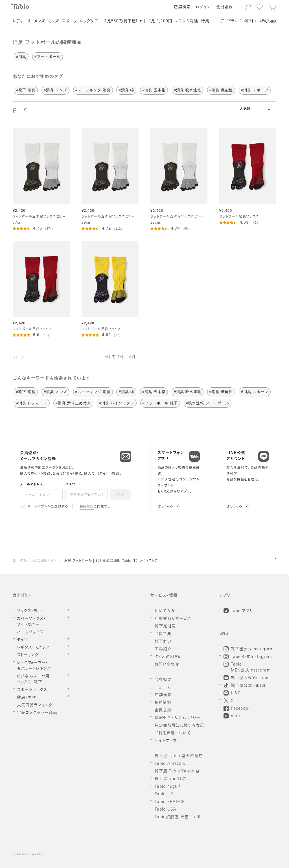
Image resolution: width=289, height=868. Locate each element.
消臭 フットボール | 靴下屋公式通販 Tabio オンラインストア (111, 561)
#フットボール (48, 57)
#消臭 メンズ (55, 90)
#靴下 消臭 (26, 90)
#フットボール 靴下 (160, 403)
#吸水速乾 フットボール (208, 403)
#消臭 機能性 (221, 90)
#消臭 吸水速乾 (188, 90)
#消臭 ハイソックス (117, 403)
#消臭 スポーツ (255, 90)
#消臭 (21, 57)
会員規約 (87, 507)
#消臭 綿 (126, 90)
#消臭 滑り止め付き (73, 403)
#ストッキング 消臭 (93, 90)
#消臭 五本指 (154, 90)
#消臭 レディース (32, 403)
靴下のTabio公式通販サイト (35, 561)
